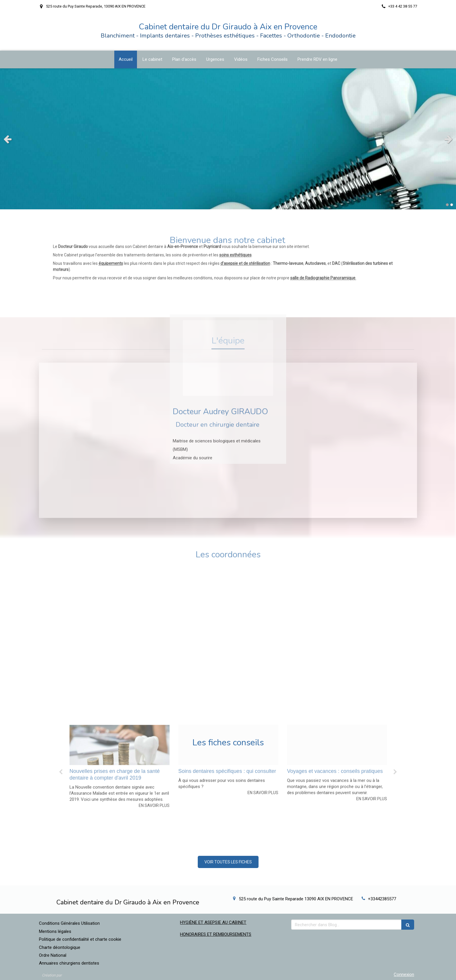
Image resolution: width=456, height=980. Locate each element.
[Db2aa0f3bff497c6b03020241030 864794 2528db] (337, 689)
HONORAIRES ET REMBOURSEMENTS (216, 934)
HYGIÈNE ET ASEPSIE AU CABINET (213, 922)
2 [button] (452, 205)
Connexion (404, 974)
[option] (120, 711)
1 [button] (447, 205)
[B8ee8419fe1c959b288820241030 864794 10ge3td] (120, 689)
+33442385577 (382, 899)
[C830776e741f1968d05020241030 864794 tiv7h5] (228, 689)
